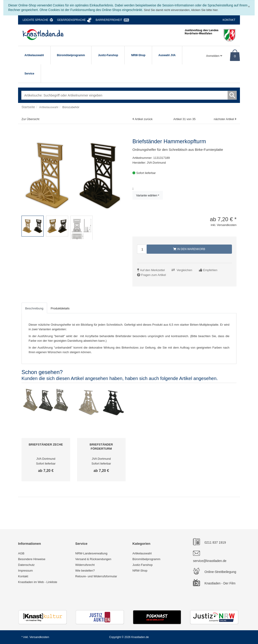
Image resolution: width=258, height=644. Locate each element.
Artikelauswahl (34, 55)
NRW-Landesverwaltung (91, 553)
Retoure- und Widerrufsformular (96, 576)
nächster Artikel (224, 119)
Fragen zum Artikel (153, 275)
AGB (21, 553)
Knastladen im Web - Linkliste (38, 582)
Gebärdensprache (71, 20)
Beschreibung (34, 308)
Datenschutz (26, 565)
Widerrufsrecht (85, 565)
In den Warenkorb (189, 249)
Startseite (28, 107)
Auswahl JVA (167, 55)
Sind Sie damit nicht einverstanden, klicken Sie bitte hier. (181, 10)
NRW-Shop (138, 55)
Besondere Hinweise (32, 559)
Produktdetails (60, 308)
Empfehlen (210, 270)
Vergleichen (184, 270)
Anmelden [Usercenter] (214, 56)
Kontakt (229, 20)
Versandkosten (39, 637)
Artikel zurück (144, 119)
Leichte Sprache (35, 20)
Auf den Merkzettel (152, 270)
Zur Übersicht (30, 119)
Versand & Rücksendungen (93, 559)
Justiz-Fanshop (108, 55)
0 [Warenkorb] (235, 56)
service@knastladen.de (210, 561)
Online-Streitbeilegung (220, 572)
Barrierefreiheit (109, 20)
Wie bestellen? (85, 571)
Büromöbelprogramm (71, 55)
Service (29, 74)
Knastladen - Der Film (220, 583)
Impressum (25, 571)
